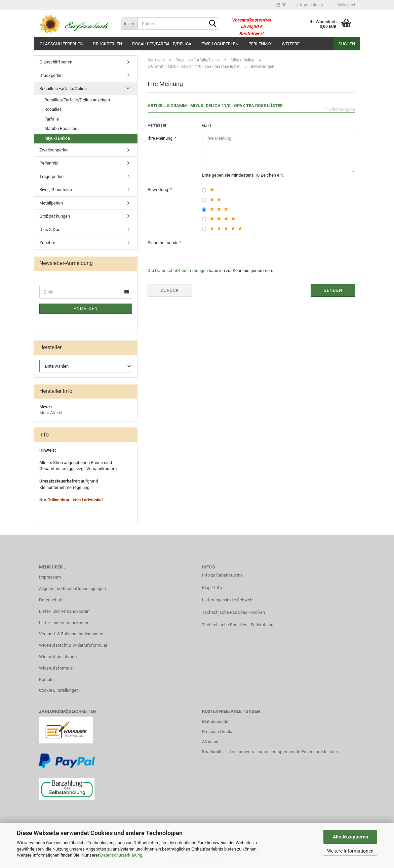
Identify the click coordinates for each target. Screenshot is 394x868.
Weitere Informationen (350, 851)
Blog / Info (212, 587)
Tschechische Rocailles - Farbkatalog (238, 625)
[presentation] (253, 249)
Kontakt (46, 679)
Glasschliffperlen (61, 44)
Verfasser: (157, 125)
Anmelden (86, 309)
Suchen (347, 44)
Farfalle (52, 119)
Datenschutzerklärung (121, 855)
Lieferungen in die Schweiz (228, 600)
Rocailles (53, 109)
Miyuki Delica (57, 138)
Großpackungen (55, 216)
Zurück (170, 290)
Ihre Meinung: (161, 138)
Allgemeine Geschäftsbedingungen (72, 588)
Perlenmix (260, 44)
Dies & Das (50, 230)
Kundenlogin (310, 5)
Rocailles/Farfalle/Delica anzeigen (77, 100)
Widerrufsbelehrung (58, 657)
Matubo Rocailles (61, 128)
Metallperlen (51, 203)
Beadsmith (212, 752)
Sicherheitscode (164, 243)
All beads (211, 742)
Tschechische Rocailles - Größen (233, 612)
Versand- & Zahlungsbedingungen (71, 634)
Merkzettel (344, 5)
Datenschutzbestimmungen (181, 270)
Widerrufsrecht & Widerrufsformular (73, 645)
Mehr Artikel (51, 413)
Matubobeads (215, 721)
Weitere (291, 44)
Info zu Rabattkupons (222, 575)
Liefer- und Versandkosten (64, 611)
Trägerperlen (51, 176)
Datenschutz (51, 600)
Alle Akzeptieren (350, 837)
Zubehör (47, 243)
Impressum (50, 577)
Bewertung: (159, 190)
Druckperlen (107, 44)
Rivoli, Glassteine (56, 190)
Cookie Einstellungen (59, 690)
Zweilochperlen (220, 44)
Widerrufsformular (56, 668)
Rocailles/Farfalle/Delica (162, 44)
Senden (333, 290)
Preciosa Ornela (217, 732)
